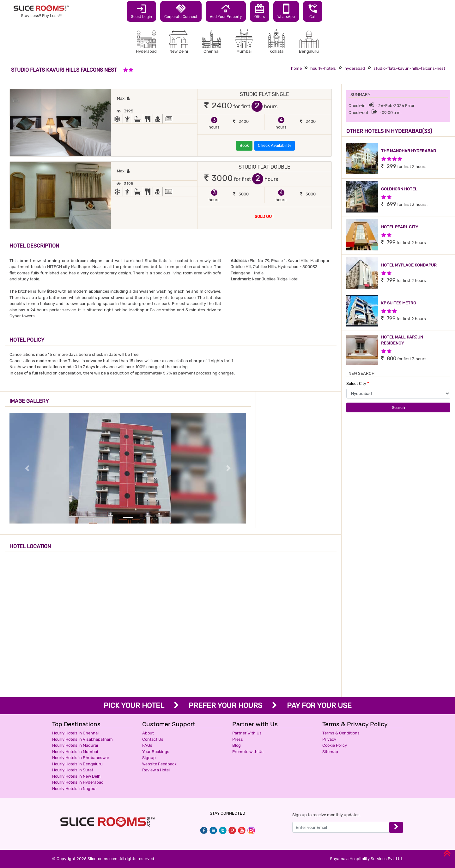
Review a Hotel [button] (156, 770)
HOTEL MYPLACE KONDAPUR (409, 265)
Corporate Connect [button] (181, 11)
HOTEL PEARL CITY (400, 227)
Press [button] (238, 739)
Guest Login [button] (141, 11)
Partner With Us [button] (247, 733)
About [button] (148, 733)
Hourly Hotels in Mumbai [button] (75, 752)
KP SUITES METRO (399, 303)
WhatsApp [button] (286, 11)
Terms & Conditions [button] (341, 733)
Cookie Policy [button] (335, 745)
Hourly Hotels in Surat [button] (73, 770)
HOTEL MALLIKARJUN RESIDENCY (402, 340)
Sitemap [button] (330, 752)
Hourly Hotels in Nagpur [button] (75, 789)
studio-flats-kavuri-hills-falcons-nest (409, 68)
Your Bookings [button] (156, 752)
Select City (358, 383)
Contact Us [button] (153, 739)
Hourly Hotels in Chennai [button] (75, 733)
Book (244, 145)
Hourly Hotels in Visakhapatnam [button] (82, 739)
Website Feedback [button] (159, 764)
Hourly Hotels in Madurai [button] (75, 745)
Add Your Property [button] (226, 11)
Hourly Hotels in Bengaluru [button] (77, 764)
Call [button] (313, 11)
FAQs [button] (147, 745)
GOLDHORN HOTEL (399, 189)
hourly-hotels (323, 68)
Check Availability (275, 145)
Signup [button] (149, 758)
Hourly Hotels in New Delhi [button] (77, 776)
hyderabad (355, 68)
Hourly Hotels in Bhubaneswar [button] (81, 758)
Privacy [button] (329, 739)
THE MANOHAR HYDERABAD (409, 151)
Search (398, 407)
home (296, 68)
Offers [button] (260, 11)
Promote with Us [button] (248, 752)
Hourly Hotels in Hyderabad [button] (78, 782)
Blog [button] (237, 745)
